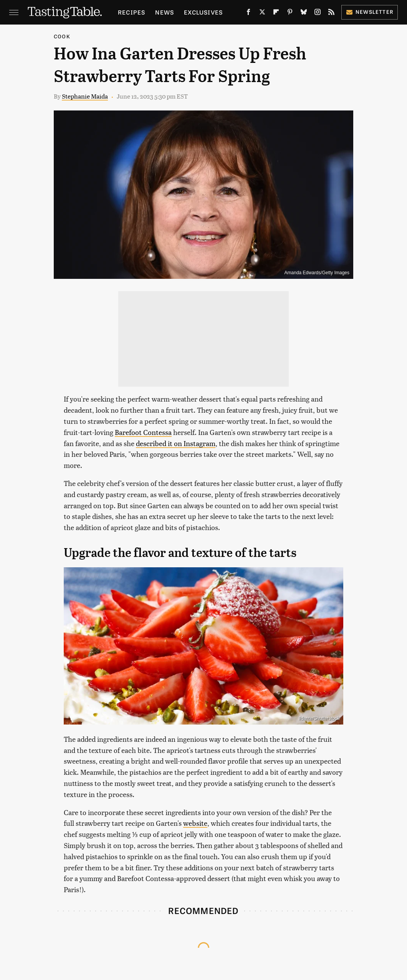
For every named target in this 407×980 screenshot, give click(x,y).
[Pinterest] (290, 13)
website (195, 823)
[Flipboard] (276, 13)
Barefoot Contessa (143, 432)
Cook (62, 36)
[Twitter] (262, 13)
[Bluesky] (304, 13)
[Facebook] (248, 13)
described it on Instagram (176, 443)
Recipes (132, 12)
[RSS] (331, 13)
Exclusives (203, 12)
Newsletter (370, 12)
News (165, 12)
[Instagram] (318, 13)
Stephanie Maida (85, 96)
